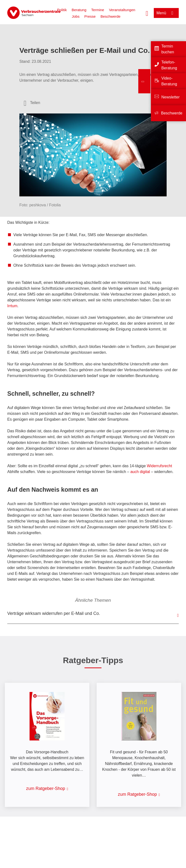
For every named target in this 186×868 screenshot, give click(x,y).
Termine (98, 10)
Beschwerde (111, 16)
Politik (62, 10)
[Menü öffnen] (166, 13)
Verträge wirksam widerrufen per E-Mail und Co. (54, 613)
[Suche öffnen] (147, 13)
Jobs (76, 16)
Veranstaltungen (122, 10)
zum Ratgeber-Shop (46, 788)
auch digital (140, 472)
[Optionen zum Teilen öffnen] (32, 103)
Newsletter (170, 97)
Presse (90, 16)
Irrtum (12, 306)
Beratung (79, 10)
